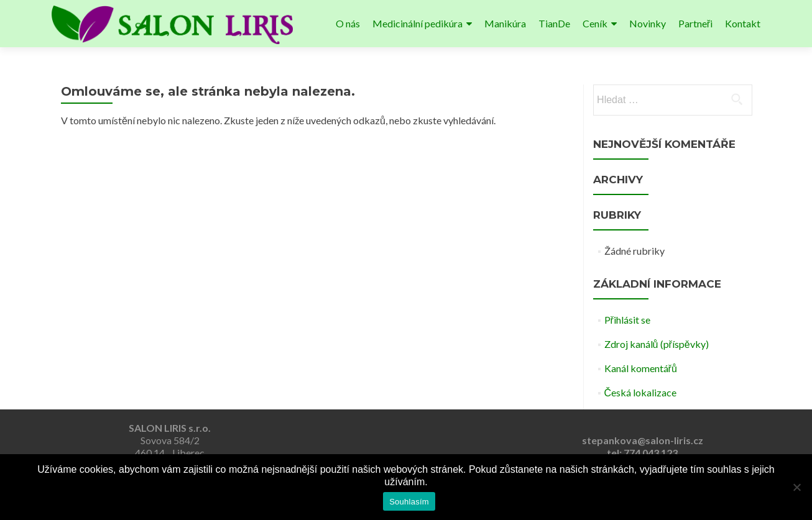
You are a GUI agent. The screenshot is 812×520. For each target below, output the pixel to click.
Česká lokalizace (641, 392)
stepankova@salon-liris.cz (643, 440)
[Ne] (796, 487)
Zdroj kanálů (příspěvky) (657, 344)
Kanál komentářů (641, 368)
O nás (348, 23)
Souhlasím (409, 502)
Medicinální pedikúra (418, 23)
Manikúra (505, 23)
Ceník (595, 23)
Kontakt (743, 23)
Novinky (648, 23)
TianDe (554, 23)
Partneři (695, 23)
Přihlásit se (627, 320)
